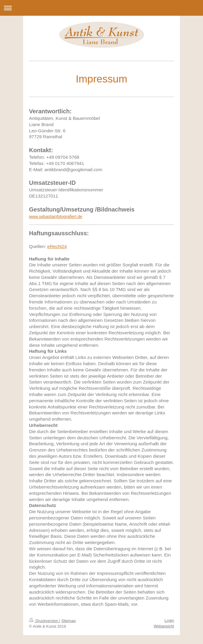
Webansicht (164, 626)
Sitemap (68, 621)
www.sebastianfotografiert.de (56, 217)
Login (169, 620)
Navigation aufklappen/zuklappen (101, 8)
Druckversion (44, 621)
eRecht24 (57, 246)
